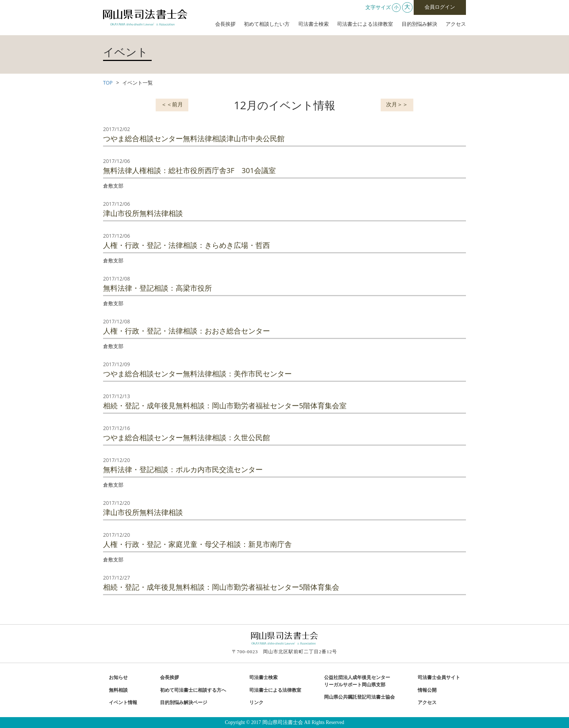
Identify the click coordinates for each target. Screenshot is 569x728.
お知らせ (118, 678)
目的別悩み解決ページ (184, 703)
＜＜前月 (172, 104)
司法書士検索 (314, 24)
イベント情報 (123, 703)
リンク (256, 703)
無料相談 (118, 690)
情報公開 (427, 690)
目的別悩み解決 (419, 24)
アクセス (456, 24)
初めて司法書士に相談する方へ (193, 690)
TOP (108, 83)
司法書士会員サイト (439, 678)
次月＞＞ (397, 104)
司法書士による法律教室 (365, 24)
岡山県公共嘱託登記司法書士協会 (359, 697)
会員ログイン (440, 7)
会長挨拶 (225, 24)
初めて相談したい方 (267, 24)
